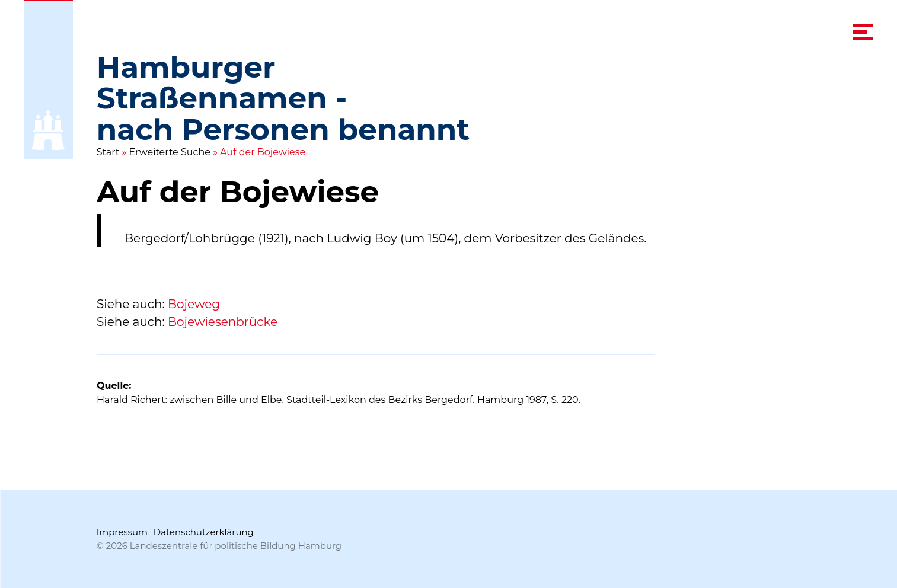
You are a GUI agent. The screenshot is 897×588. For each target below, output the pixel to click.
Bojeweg (194, 304)
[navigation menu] (863, 32)
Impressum (122, 532)
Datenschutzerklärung (204, 532)
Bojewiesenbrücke (223, 322)
